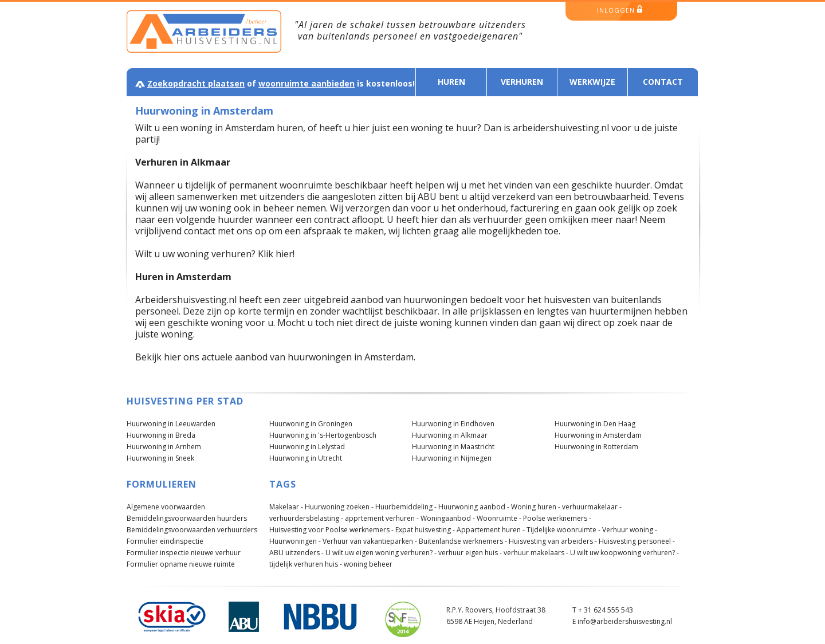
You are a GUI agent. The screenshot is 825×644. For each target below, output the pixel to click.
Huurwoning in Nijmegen (452, 458)
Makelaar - (286, 507)
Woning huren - (536, 507)
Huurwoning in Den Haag (595, 424)
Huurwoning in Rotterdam (596, 447)
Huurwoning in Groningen (311, 424)
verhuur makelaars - (536, 553)
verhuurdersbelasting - (306, 518)
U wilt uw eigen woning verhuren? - (381, 553)
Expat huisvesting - (425, 530)
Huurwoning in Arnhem (164, 447)
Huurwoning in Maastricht (453, 447)
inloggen (620, 10)
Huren (451, 82)
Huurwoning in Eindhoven (453, 424)
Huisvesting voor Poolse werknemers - (331, 530)
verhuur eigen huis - (470, 553)
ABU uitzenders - (296, 553)
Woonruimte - (499, 518)
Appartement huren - (491, 530)
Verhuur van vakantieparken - (370, 541)
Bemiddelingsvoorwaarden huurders (187, 518)
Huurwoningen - (295, 541)
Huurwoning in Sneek (160, 458)
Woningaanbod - (448, 518)
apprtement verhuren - (382, 518)
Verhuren (522, 82)
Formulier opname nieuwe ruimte (181, 564)
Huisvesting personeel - (637, 541)
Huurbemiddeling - (406, 507)
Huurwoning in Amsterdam (598, 435)
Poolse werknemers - (557, 518)
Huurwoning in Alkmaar (450, 435)
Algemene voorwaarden (166, 507)
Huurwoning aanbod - (474, 507)
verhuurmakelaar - (592, 507)
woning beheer (368, 564)
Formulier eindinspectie (165, 541)
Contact (663, 82)
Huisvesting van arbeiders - (553, 541)
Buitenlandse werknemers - (463, 541)
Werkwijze (592, 82)
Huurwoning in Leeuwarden (171, 424)
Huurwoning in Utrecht (306, 458)
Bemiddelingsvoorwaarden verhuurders (192, 530)
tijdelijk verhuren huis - (306, 564)
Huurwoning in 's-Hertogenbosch (323, 435)
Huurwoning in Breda (161, 435)
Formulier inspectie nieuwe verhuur (184, 553)
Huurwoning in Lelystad (307, 447)
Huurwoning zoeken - (339, 507)
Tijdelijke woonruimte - (563, 530)
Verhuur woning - (630, 530)
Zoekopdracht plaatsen (196, 83)
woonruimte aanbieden (307, 83)
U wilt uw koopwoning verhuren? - (624, 553)
